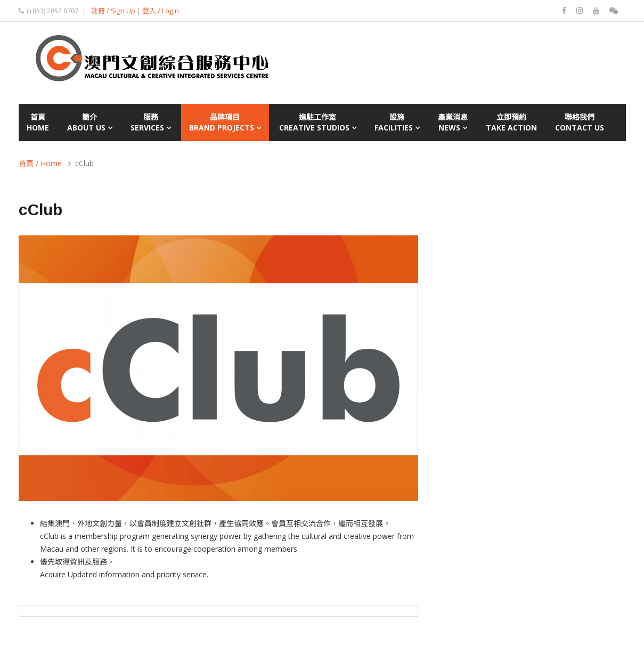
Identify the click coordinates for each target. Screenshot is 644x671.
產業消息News (453, 122)
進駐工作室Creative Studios (318, 122)
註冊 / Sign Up (113, 11)
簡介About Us (90, 122)
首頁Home (38, 122)
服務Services (151, 122)
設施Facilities (397, 122)
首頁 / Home (40, 163)
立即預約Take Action (511, 122)
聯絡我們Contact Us (580, 122)
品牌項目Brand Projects (225, 122)
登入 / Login (161, 11)
